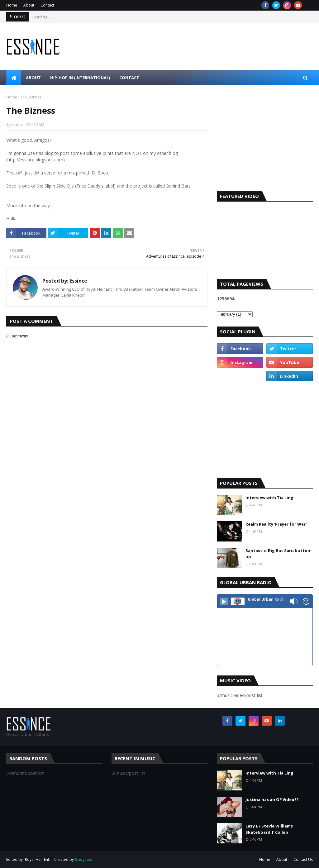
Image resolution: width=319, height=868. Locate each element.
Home (12, 5)
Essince (17, 124)
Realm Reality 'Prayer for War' (276, 524)
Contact (47, 5)
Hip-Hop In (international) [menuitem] (80, 78)
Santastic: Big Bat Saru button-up (279, 554)
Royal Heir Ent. (38, 859)
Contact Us (303, 859)
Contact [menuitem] (129, 78)
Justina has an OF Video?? (272, 799)
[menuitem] (14, 78)
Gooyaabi (83, 859)
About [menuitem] (33, 78)
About (29, 5)
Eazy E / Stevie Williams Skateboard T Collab (269, 829)
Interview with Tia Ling (269, 498)
